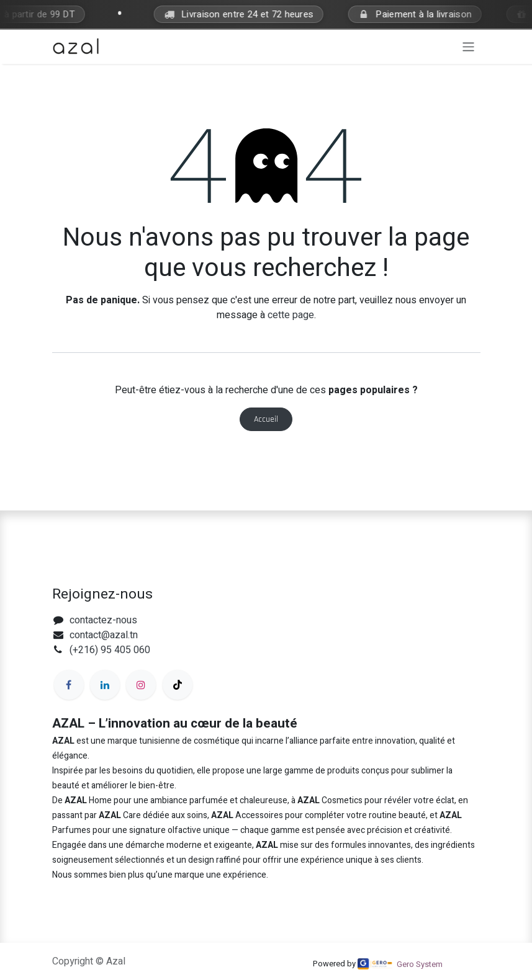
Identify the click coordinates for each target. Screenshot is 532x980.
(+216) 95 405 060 (110, 650)
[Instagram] (141, 685)
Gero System (420, 964)
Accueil (266, 419)
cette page (291, 315)
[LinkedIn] (105, 685)
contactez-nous (103, 620)
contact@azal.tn (104, 635)
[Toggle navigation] (468, 47)
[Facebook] (69, 685)
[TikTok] (178, 685)
